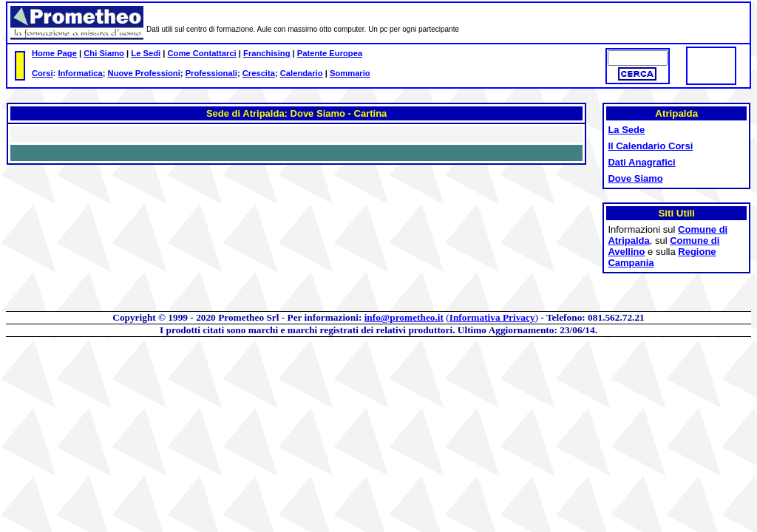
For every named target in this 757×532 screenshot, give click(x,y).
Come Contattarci (201, 53)
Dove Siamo (635, 178)
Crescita (259, 73)
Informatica (80, 73)
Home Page (54, 53)
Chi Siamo (104, 53)
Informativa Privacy (492, 317)
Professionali (211, 73)
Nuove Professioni (144, 73)
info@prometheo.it (404, 317)
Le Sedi (146, 53)
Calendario (302, 73)
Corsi (43, 73)
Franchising (267, 53)
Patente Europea (330, 53)
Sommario (350, 73)
